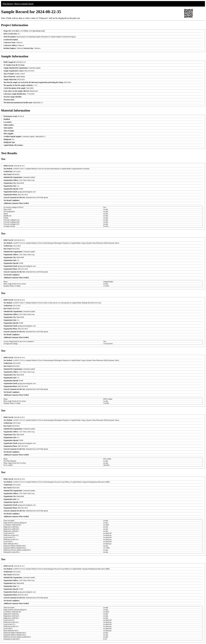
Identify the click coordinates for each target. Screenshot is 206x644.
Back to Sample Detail (24, 4)
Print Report (8, 4)
